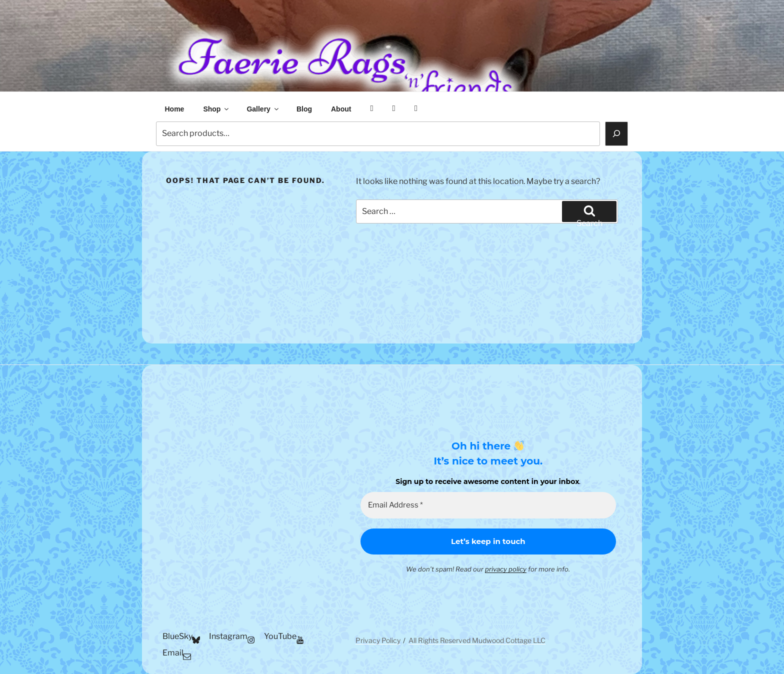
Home (175, 109)
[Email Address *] (488, 505)
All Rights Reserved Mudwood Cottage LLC (477, 640)
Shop (216, 109)
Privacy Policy (378, 640)
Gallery (263, 109)
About (341, 109)
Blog (304, 109)
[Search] (616, 133)
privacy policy (506, 569)
